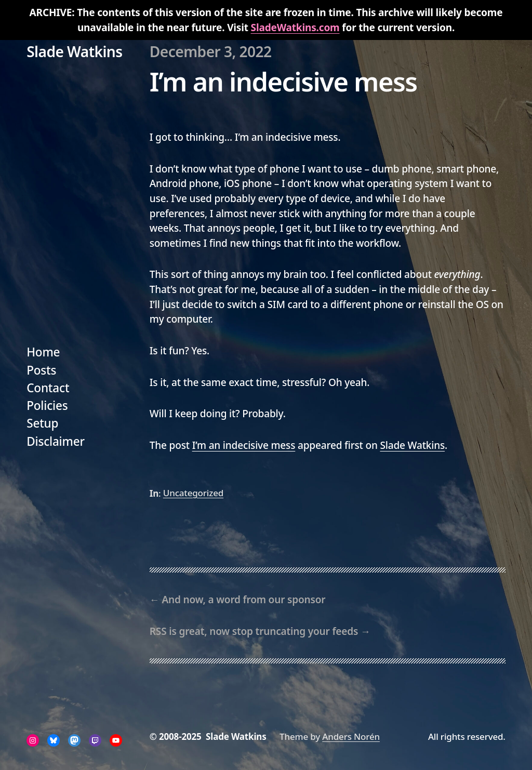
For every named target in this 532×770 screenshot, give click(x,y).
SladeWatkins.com (295, 28)
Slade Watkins (74, 51)
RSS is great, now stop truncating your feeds (254, 631)
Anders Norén (351, 736)
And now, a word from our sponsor (243, 600)
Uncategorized (193, 493)
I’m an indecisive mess (244, 445)
